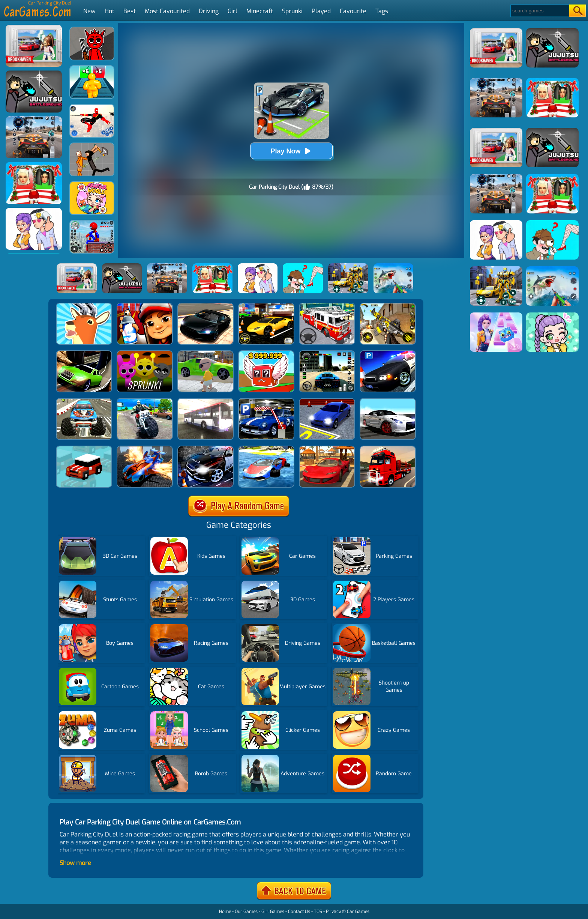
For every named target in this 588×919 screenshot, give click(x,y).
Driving (209, 11)
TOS (318, 911)
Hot (109, 11)
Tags (382, 11)
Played (321, 11)
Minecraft (260, 11)
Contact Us (299, 911)
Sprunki (292, 11)
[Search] (539, 11)
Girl (232, 11)
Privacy (333, 911)
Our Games (246, 911)
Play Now (291, 151)
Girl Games (273, 911)
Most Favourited (167, 11)
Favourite (353, 11)
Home (225, 911)
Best (130, 11)
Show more (75, 863)
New (89, 11)
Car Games (358, 911)
